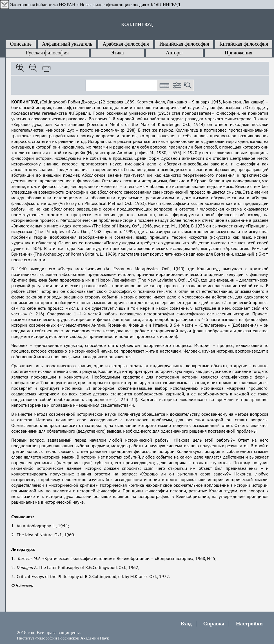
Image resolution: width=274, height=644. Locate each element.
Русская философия (47, 53)
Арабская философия (126, 44)
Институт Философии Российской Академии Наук (63, 638)
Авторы (174, 53)
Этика (117, 53)
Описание (21, 44)
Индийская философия (184, 44)
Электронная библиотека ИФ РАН (43, 5)
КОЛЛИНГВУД (165, 5)
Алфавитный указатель (67, 44)
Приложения (239, 53)
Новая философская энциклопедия (113, 5)
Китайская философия (244, 44)
